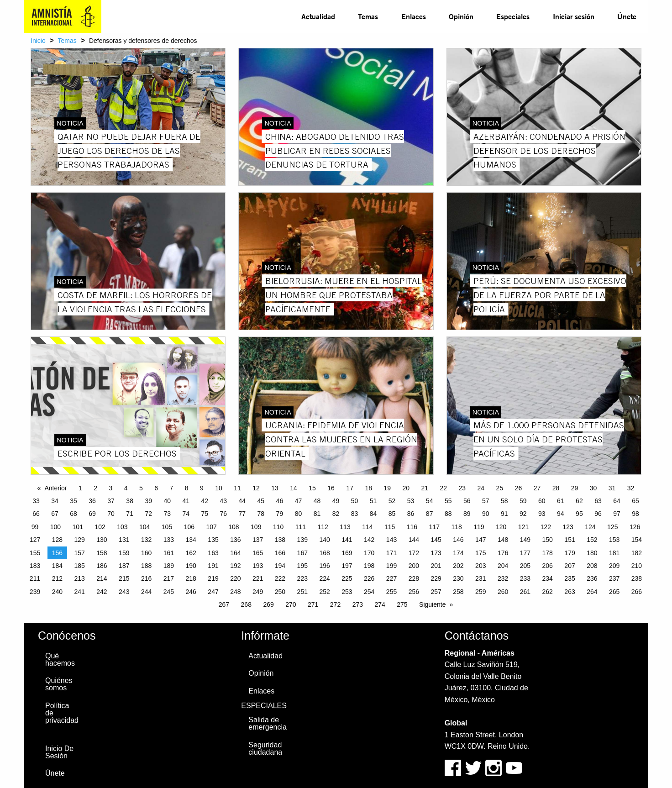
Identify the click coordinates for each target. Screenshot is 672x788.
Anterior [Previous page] (55, 488)
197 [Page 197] (347, 566)
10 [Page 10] (219, 488)
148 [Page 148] (503, 540)
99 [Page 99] (35, 527)
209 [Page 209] (614, 566)
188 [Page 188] (146, 566)
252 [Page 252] (324, 592)
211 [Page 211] (35, 578)
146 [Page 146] (458, 540)
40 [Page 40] (167, 501)
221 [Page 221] (258, 578)
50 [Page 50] (355, 501)
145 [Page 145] (436, 540)
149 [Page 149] (525, 540)
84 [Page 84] (373, 514)
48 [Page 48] (317, 501)
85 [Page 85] (392, 514)
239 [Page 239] (35, 592)
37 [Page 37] (111, 501)
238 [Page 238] (637, 578)
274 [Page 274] (380, 604)
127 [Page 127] (35, 540)
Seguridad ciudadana (265, 749)
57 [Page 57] (486, 501)
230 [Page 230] (458, 578)
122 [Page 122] (546, 527)
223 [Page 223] (302, 578)
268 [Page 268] (246, 604)
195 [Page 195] (302, 566)
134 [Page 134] (191, 540)
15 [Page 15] (312, 488)
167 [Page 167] (302, 553)
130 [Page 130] (102, 540)
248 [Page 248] (235, 592)
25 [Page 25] (500, 488)
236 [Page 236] (592, 578)
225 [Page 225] (347, 578)
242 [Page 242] (102, 592)
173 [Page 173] (436, 553)
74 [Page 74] (186, 514)
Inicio (38, 41)
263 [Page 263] (570, 592)
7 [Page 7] (171, 488)
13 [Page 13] (275, 488)
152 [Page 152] (592, 540)
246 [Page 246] (191, 592)
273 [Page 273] (358, 604)
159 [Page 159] (124, 553)
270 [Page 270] (291, 604)
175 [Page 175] (480, 553)
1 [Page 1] (80, 488)
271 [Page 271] (313, 604)
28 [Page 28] (556, 488)
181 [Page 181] (614, 553)
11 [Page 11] (237, 488)
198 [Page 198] (369, 566)
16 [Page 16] (331, 488)
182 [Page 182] (637, 553)
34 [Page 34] (55, 501)
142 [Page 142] (369, 540)
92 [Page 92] (523, 514)
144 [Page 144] (414, 540)
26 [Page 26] (519, 488)
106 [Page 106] (189, 527)
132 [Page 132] (146, 540)
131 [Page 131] (124, 540)
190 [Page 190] (191, 566)
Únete (627, 16)
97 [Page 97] (617, 514)
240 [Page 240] (57, 592)
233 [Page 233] (525, 578)
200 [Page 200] (414, 566)
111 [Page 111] (301, 527)
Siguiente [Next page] (432, 604)
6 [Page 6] (156, 488)
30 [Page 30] (593, 488)
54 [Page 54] (430, 501)
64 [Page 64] (617, 501)
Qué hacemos (60, 659)
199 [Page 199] (391, 566)
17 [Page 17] (350, 488)
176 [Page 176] (503, 553)
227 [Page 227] (391, 578)
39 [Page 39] (148, 501)
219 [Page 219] (213, 578)
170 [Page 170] (369, 553)
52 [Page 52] (392, 501)
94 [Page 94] (561, 514)
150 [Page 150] (548, 540)
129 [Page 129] (79, 540)
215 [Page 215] (124, 578)
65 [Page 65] (635, 501)
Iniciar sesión (574, 16)
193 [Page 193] (258, 566)
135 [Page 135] (213, 540)
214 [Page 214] (102, 578)
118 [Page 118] (456, 527)
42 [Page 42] (205, 501)
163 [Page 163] (213, 553)
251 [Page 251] (302, 592)
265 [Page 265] (614, 592)
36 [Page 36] (92, 501)
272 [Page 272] (335, 604)
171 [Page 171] (391, 553)
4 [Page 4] (126, 488)
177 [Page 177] (525, 553)
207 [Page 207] (570, 566)
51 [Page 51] (373, 501)
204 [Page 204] (503, 566)
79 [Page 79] (280, 514)
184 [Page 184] (57, 566)
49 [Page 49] (336, 501)
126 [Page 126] (635, 527)
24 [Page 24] (481, 488)
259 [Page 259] (480, 592)
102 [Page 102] (100, 527)
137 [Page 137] (258, 540)
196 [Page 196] (324, 566)
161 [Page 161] (169, 553)
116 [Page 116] (412, 527)
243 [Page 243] (124, 592)
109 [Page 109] (256, 527)
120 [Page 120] (501, 527)
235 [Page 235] (570, 578)
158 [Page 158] (102, 553)
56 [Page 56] (467, 501)
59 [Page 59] (523, 501)
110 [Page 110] (278, 527)
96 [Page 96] (598, 514)
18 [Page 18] (368, 488)
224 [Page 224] (324, 578)
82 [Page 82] (336, 514)
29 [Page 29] (575, 488)
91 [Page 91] (504, 514)
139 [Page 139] (302, 540)
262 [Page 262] (548, 592)
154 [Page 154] (637, 540)
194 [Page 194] (280, 566)
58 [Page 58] (504, 501)
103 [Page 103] (122, 527)
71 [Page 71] (130, 514)
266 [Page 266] (637, 592)
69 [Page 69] (92, 514)
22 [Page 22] (444, 488)
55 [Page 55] (448, 501)
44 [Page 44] (242, 501)
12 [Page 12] (256, 488)
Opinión (461, 16)
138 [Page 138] (280, 540)
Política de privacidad (62, 713)
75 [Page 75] (205, 514)
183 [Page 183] (35, 566)
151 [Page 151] (570, 540)
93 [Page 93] (542, 514)
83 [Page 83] (355, 514)
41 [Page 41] (186, 501)
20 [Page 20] (406, 488)
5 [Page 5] (141, 488)
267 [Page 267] (224, 604)
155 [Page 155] (35, 553)
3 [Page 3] (110, 488)
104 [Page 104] (144, 527)
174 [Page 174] (458, 553)
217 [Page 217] (169, 578)
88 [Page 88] (448, 514)
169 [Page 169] (347, 553)
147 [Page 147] (480, 540)
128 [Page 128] (57, 540)
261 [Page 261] (525, 592)
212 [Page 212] (57, 578)
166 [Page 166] (280, 553)
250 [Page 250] (280, 592)
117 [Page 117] (434, 527)
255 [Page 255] (391, 592)
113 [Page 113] (345, 527)
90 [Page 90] (486, 514)
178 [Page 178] (548, 553)
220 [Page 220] (235, 578)
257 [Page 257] (436, 592)
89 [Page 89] (467, 514)
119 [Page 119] (479, 527)
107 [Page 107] (211, 527)
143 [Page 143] (391, 540)
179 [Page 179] (570, 553)
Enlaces (414, 16)
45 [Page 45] (261, 501)
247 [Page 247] (213, 592)
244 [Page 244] (146, 592)
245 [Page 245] (169, 592)
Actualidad (318, 16)
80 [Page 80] (299, 514)
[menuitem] (318, 16)
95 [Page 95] (579, 514)
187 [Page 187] (124, 566)
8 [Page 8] (187, 488)
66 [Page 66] (36, 514)
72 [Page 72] (148, 514)
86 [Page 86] (411, 514)
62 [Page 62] (579, 501)
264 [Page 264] (592, 592)
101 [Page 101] (78, 527)
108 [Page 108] (234, 527)
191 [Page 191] (213, 566)
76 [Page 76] (224, 514)
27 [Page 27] (537, 488)
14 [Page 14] (294, 488)
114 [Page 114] (367, 527)
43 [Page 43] (224, 501)
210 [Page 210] (637, 566)
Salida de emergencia (268, 723)
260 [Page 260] (503, 592)
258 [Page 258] (458, 592)
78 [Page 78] (261, 514)
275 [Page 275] (402, 604)
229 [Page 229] (436, 578)
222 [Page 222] (280, 578)
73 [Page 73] (167, 514)
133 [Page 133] (169, 540)
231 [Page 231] (480, 578)
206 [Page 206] (548, 566)
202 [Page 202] (458, 566)
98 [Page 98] (635, 514)
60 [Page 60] (542, 501)
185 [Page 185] (79, 566)
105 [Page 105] (167, 527)
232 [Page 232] (503, 578)
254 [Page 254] (369, 592)
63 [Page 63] (598, 501)
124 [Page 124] (590, 527)
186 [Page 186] (102, 566)
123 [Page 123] (568, 527)
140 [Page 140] (324, 540)
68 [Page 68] (73, 514)
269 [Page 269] (268, 604)
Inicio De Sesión (59, 752)
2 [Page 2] (95, 488)
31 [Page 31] (612, 488)
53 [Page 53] (411, 501)
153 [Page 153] (614, 540)
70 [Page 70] (111, 514)
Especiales (513, 16)
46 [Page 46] (280, 501)
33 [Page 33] (36, 501)
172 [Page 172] (414, 553)
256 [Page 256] (414, 592)
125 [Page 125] (612, 527)
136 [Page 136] (235, 540)
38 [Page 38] (130, 501)
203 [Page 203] (480, 566)
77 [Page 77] (242, 514)
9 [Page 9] (202, 488)
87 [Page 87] (430, 514)
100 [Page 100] (55, 527)
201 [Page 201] (436, 566)
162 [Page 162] (191, 553)
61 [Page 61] (561, 501)
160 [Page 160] (146, 553)
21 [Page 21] (425, 488)
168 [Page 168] (324, 553)
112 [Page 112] (323, 527)
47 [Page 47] (299, 501)
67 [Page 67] (55, 514)
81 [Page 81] (317, 514)
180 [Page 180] (592, 553)
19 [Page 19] (387, 488)
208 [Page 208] (592, 566)
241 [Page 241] (79, 592)
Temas (368, 16)
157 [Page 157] (79, 553)
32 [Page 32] (631, 488)
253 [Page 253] (347, 592)
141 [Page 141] (347, 540)
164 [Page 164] (235, 553)
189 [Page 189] (169, 566)
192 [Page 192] (235, 566)
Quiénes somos (59, 684)
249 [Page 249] (258, 592)
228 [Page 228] (414, 578)
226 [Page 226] (369, 578)
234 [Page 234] (548, 578)
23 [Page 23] (462, 488)
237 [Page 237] (614, 578)
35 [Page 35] (73, 501)
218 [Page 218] (191, 578)
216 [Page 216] (146, 578)
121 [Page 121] (523, 527)
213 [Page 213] (79, 578)
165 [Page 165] (258, 553)
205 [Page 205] (525, 566)
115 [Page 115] (390, 527)
